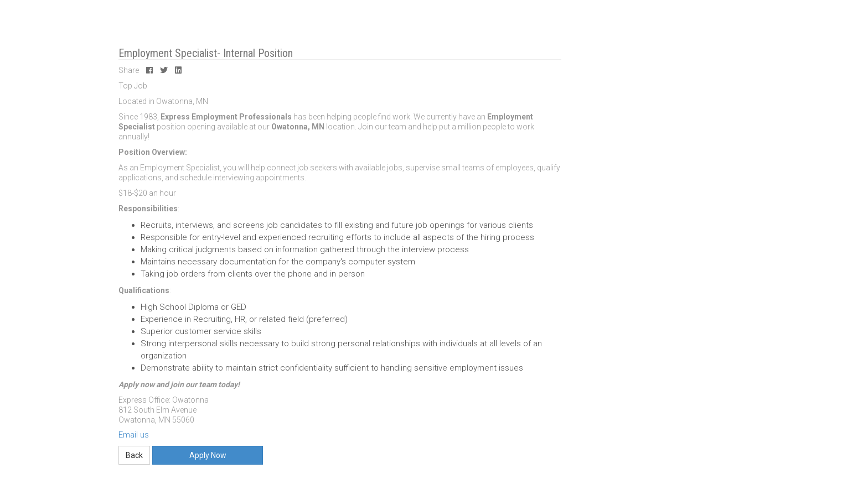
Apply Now (208, 455)
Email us (134, 435)
